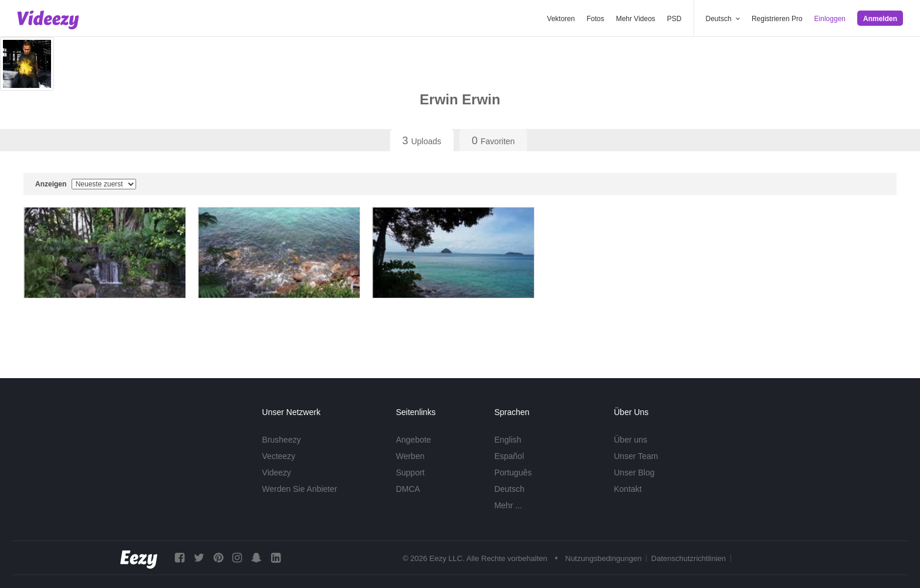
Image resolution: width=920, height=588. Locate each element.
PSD (674, 19)
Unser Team (636, 456)
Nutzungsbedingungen (603, 558)
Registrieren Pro (777, 19)
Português (513, 473)
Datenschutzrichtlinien (689, 558)
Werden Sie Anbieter (300, 489)
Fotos (596, 19)
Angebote (414, 440)
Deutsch (509, 489)
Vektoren (561, 19)
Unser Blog (634, 473)
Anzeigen (86, 184)
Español (509, 456)
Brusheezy (282, 440)
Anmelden (880, 19)
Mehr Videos (636, 19)
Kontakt (628, 489)
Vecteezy (279, 456)
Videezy (277, 473)
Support (410, 473)
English (508, 440)
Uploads (422, 141)
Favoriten (493, 141)
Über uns (630, 440)
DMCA (408, 489)
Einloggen (830, 19)
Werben (410, 456)
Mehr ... (508, 505)
